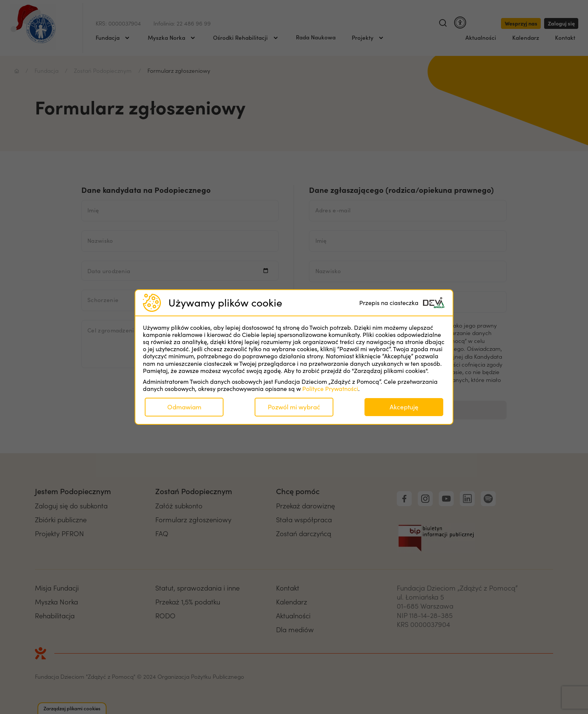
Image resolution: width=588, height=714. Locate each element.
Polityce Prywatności (330, 389)
